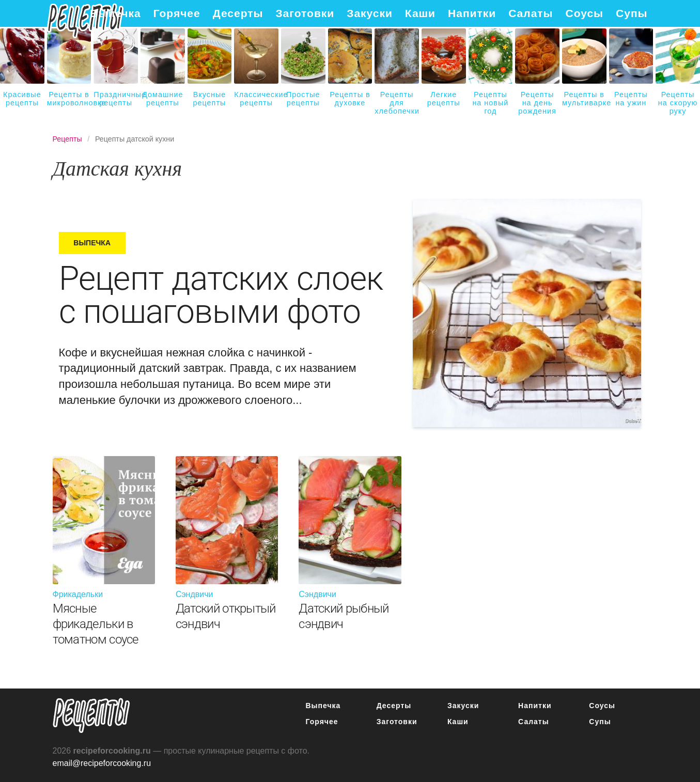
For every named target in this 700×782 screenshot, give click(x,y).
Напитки (472, 13)
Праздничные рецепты (116, 99)
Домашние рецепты (162, 99)
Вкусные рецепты (210, 99)
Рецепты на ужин (631, 99)
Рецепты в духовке (350, 99)
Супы (632, 13)
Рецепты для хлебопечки (397, 103)
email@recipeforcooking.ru (102, 763)
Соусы (585, 13)
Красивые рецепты (22, 99)
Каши (420, 13)
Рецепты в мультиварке (584, 99)
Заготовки (305, 13)
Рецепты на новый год (490, 103)
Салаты (531, 13)
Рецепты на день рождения (537, 103)
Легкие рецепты (444, 99)
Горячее (177, 13)
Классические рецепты (256, 99)
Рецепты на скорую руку (678, 103)
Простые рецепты (303, 99)
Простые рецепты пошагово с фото (91, 715)
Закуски (370, 13)
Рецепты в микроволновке (69, 99)
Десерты (238, 13)
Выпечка (115, 13)
